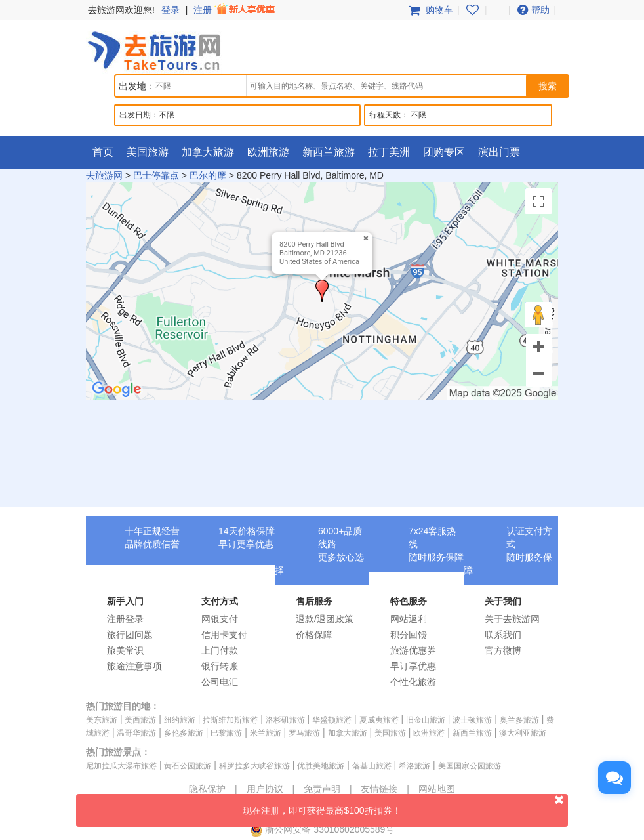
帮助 (532, 10)
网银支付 (220, 619)
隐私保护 (207, 789)
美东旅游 (102, 720)
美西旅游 (140, 720)
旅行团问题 (130, 635)
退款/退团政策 (325, 619)
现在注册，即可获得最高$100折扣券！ (405, 805)
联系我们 (503, 635)
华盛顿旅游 (332, 720)
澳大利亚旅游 (523, 733)
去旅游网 (104, 175)
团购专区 (444, 152)
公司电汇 (220, 682)
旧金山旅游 (426, 720)
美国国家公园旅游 (470, 766)
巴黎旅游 (226, 733)
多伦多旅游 (184, 733)
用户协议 (265, 789)
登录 (171, 10)
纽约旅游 (180, 720)
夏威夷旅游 (379, 720)
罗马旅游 (304, 733)
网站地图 (437, 789)
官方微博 (503, 650)
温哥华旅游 (136, 733)
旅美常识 (125, 650)
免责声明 (322, 789)
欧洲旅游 (268, 152)
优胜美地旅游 (321, 766)
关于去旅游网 (512, 619)
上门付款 (220, 650)
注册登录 (125, 619)
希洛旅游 (414, 766)
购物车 (430, 10)
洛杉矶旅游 (285, 720)
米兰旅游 (266, 733)
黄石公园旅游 (188, 766)
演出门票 (499, 152)
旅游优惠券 (413, 650)
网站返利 (409, 619)
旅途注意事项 (134, 666)
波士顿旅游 (472, 720)
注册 (235, 10)
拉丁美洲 (389, 152)
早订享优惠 (413, 666)
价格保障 (314, 635)
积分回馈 (409, 635)
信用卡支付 (224, 635)
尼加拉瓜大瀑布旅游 (121, 766)
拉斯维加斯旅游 (230, 720)
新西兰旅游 (329, 152)
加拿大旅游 (208, 152)
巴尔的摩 (208, 175)
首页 (103, 152)
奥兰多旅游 (519, 720)
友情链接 (379, 789)
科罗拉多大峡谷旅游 (254, 766)
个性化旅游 (413, 682)
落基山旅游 (372, 766)
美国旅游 (148, 152)
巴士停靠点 (156, 175)
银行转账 (220, 666)
